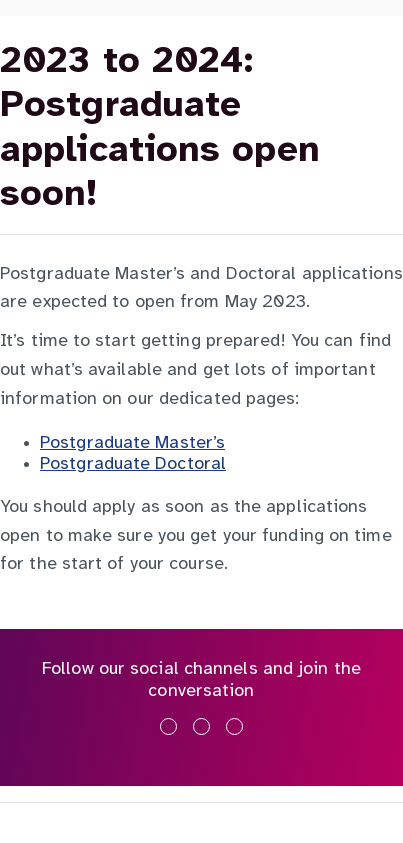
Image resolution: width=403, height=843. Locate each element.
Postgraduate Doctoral (133, 464)
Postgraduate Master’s (132, 443)
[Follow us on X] (201, 726)
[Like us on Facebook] (168, 726)
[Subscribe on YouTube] (234, 726)
